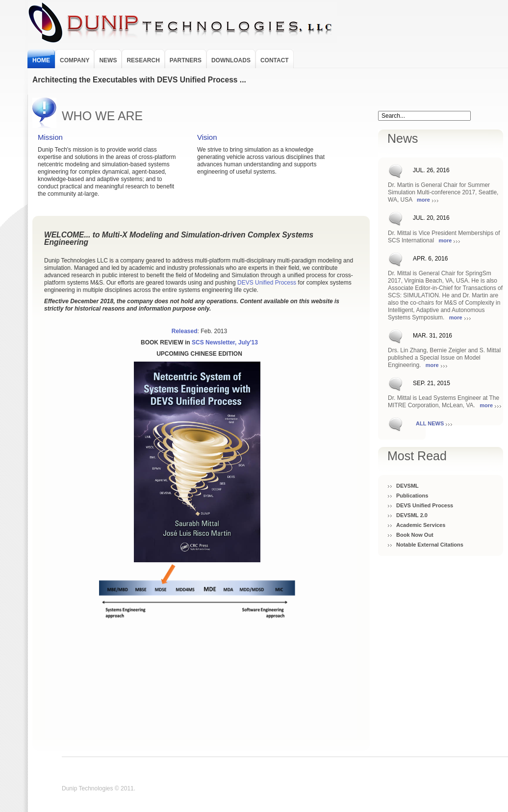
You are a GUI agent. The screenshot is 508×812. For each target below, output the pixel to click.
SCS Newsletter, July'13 (225, 342)
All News (430, 423)
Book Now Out (415, 535)
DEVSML (407, 486)
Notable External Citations (430, 545)
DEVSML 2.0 (412, 515)
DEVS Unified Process (425, 505)
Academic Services (421, 525)
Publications (412, 496)
